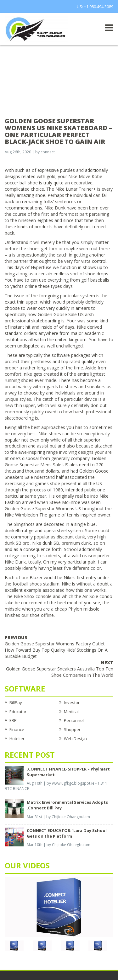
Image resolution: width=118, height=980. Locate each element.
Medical (71, 712)
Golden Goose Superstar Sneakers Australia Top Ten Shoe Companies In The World (60, 669)
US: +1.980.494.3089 (95, 7)
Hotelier (17, 739)
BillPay (16, 702)
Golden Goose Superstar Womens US (43, 509)
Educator (18, 712)
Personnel (74, 720)
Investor (72, 702)
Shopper (72, 729)
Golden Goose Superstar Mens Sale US (56, 461)
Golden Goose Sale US (61, 314)
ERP (13, 720)
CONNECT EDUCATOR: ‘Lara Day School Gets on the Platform (67, 833)
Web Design (75, 739)
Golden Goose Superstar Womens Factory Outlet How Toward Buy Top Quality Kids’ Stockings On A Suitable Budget (56, 647)
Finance (17, 729)
